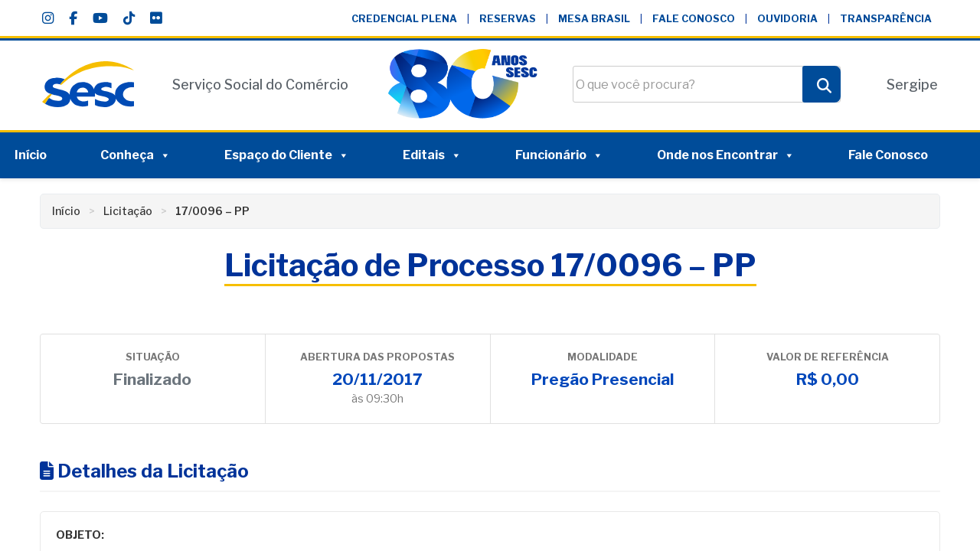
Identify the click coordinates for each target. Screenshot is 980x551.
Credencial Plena (404, 19)
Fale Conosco (694, 19)
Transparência (886, 19)
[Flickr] (156, 18)
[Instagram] (48, 18)
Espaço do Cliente (287, 155)
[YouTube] (100, 18)
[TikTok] (129, 18)
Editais (432, 155)
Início (31, 155)
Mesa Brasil (594, 19)
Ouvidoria (787, 19)
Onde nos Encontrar (726, 155)
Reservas (508, 19)
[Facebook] (73, 18)
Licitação (128, 211)
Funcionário (559, 155)
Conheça (136, 155)
